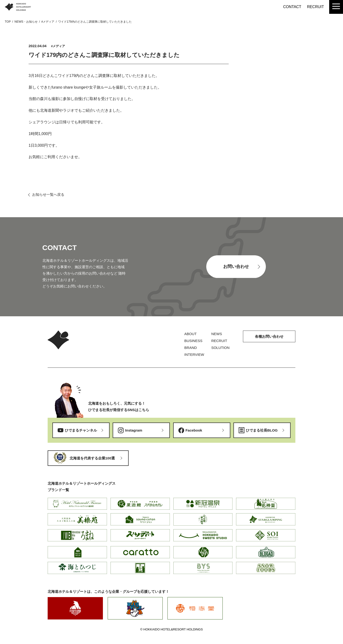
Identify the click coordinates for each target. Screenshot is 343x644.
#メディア (58, 46)
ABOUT (191, 334)
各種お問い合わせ (269, 336)
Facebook (194, 430)
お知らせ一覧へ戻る (48, 194)
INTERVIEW (194, 355)
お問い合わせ (236, 267)
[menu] (336, 7)
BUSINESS (193, 341)
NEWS (217, 334)
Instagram (134, 430)
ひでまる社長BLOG (262, 430)
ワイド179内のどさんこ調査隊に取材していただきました (104, 55)
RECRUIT (315, 7)
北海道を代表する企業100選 (92, 458)
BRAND (191, 348)
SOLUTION (220, 348)
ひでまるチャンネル (81, 430)
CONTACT (292, 7)
